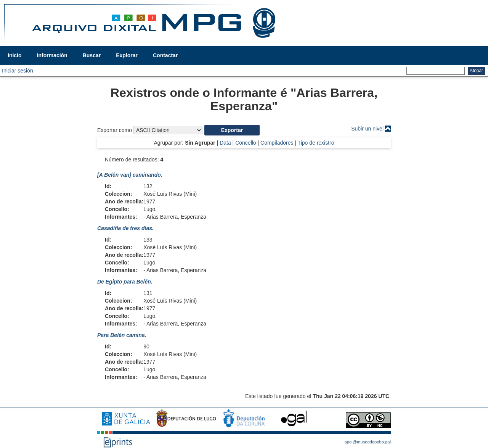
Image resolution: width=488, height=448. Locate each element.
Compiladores (277, 143)
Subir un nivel (367, 129)
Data (225, 143)
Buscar (92, 55)
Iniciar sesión (18, 71)
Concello (246, 143)
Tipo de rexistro (316, 143)
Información (52, 55)
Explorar (127, 55)
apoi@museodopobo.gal (368, 442)
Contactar (165, 55)
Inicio (15, 55)
